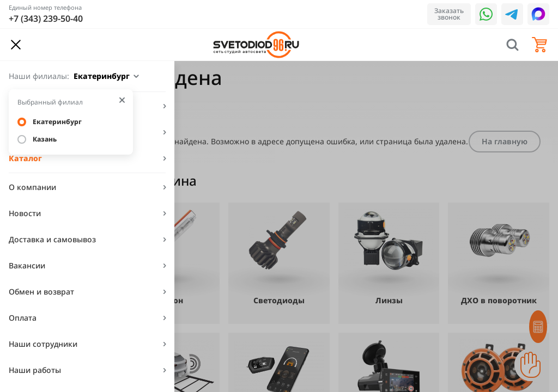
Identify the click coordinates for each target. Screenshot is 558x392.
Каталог (25, 158)
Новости (25, 213)
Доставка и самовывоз (52, 239)
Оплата (23, 318)
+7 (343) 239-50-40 (46, 19)
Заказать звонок (449, 14)
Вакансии (27, 265)
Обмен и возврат (41, 292)
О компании (32, 187)
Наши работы (35, 370)
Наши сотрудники (43, 344)
